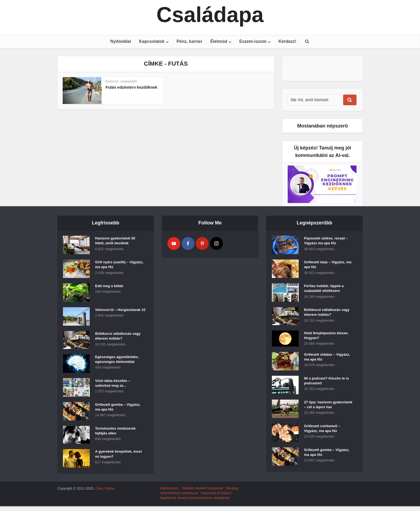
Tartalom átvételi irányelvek (202, 493)
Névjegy (232, 493)
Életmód (219, 41)
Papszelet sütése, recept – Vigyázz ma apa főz (327, 242)
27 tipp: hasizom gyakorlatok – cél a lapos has (326, 411)
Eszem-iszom (253, 41)
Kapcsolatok (152, 41)
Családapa (210, 15)
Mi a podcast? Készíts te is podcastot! (328, 384)
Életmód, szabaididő (121, 81)
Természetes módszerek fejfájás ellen (117, 433)
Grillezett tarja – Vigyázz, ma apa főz (326, 266)
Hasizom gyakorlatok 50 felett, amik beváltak (117, 242)
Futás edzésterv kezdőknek (132, 87)
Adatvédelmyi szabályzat (179, 498)
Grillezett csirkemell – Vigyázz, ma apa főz (323, 437)
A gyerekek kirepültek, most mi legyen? (115, 456)
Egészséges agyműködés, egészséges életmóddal (118, 361)
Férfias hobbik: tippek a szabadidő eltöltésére (325, 290)
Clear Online (105, 493)
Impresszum (169, 493)
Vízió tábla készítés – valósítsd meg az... (114, 385)
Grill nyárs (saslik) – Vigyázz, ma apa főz (113, 266)
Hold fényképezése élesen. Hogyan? (328, 337)
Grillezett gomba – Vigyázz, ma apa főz (113, 409)
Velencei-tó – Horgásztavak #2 (110, 314)
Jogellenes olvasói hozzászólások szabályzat (194, 503)
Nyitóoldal (121, 41)
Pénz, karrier (189, 41)
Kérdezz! (288, 41)
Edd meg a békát (110, 287)
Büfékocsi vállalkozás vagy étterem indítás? (115, 338)
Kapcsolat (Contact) (216, 498)
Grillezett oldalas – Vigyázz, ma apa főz (322, 360)
